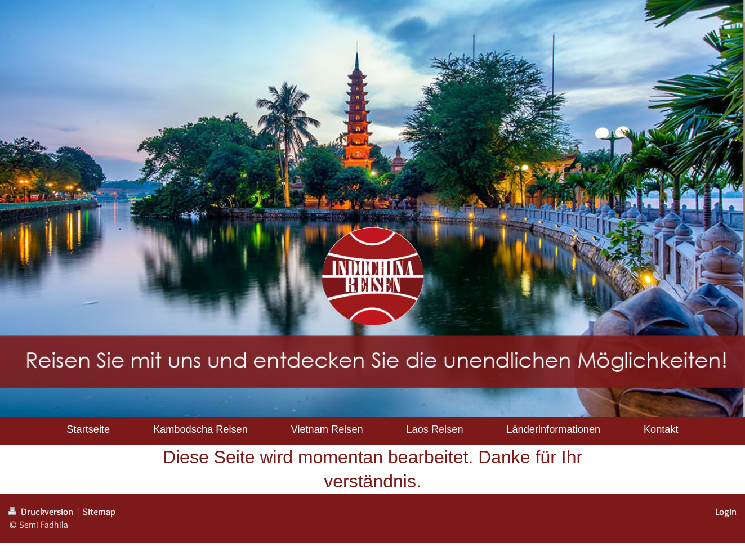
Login (726, 512)
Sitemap (99, 512)
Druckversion (42, 512)
